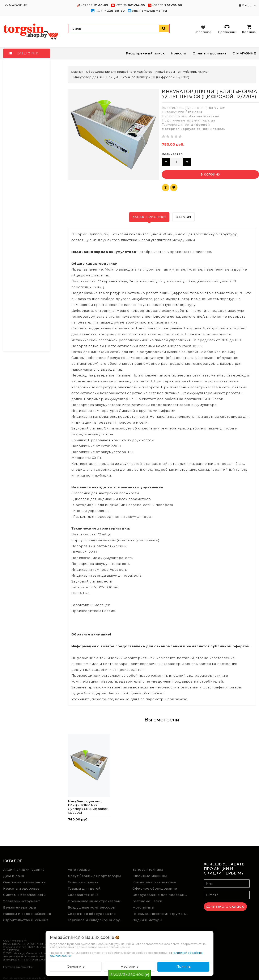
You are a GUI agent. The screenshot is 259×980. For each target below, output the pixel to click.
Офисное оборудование (155, 888)
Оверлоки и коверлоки (24, 882)
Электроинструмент (22, 901)
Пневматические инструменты (161, 914)
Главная (77, 72)
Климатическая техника (154, 882)
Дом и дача (14, 876)
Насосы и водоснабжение (27, 914)
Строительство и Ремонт (26, 920)
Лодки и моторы (147, 920)
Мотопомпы (143, 907)
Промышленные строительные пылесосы (97, 901)
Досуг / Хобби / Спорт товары (94, 876)
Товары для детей (84, 888)
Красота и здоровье (21, 888)
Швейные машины (150, 876)
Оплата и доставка (210, 53)
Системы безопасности (24, 895)
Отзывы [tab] (183, 217)
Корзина (249, 29)
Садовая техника (83, 895)
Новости (179, 53)
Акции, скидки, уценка (24, 870)
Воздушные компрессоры (92, 907)
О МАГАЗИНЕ (244, 53)
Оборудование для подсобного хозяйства (162, 895)
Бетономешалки (147, 901)
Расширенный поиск (145, 53)
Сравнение (227, 29)
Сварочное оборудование (92, 914)
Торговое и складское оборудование (97, 920)
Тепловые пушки (83, 882)
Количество (172, 154)
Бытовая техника (148, 870)
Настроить (129, 966)
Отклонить (76, 966)
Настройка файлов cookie (18, 967)
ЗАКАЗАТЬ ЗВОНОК (127, 975)
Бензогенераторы (20, 907)
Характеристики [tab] (149, 217)
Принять (183, 966)
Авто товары (79, 870)
